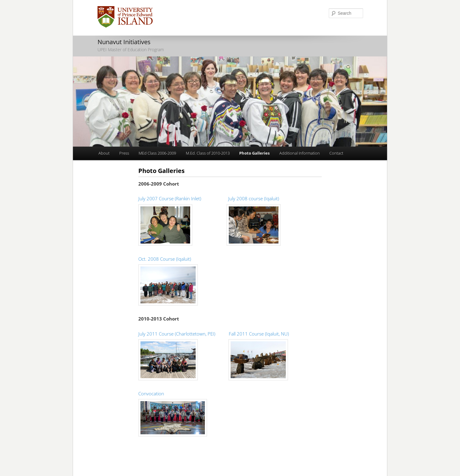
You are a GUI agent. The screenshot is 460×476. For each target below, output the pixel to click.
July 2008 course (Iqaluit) (254, 198)
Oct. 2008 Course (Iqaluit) (165, 259)
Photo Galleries (254, 153)
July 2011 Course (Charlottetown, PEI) (177, 334)
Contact (336, 153)
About (104, 153)
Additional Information (300, 153)
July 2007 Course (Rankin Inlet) (170, 198)
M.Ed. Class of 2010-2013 (208, 153)
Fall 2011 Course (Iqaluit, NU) (259, 334)
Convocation (151, 393)
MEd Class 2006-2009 (157, 153)
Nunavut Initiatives (124, 42)
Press (124, 153)
